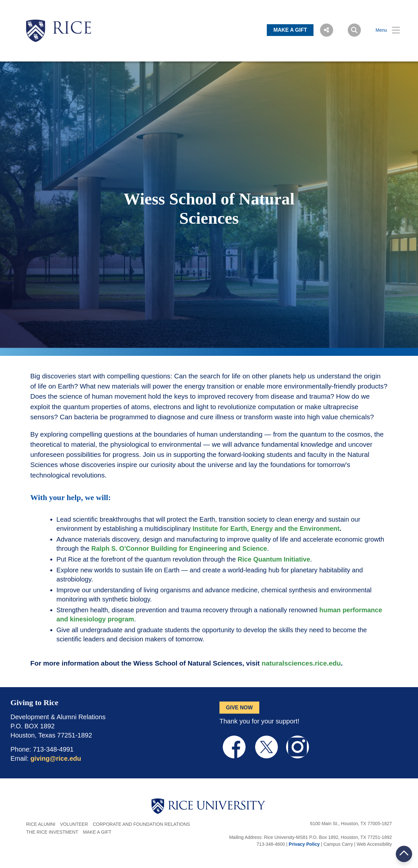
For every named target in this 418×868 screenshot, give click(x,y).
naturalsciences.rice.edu (301, 663)
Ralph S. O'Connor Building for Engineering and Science (179, 548)
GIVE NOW (239, 708)
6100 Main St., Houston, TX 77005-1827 (351, 824)
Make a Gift (97, 832)
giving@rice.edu (56, 758)
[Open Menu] (384, 30)
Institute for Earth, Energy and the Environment (266, 529)
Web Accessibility (374, 844)
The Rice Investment (52, 832)
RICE (72, 29)
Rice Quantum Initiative (274, 559)
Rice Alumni (41, 824)
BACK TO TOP (404, 854)
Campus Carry (338, 844)
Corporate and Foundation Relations (141, 824)
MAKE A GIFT (290, 30)
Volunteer (74, 824)
